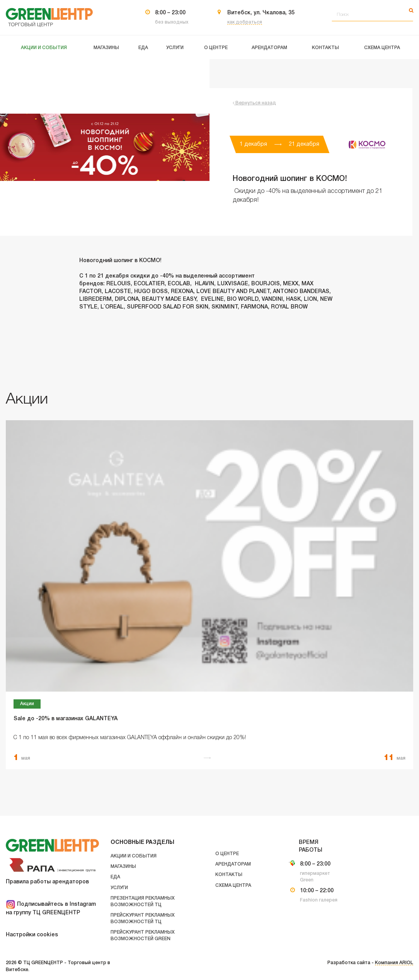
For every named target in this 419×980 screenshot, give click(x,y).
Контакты (229, 875)
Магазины (123, 867)
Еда (115, 877)
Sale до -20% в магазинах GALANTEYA (66, 719)
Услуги (119, 888)
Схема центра (233, 885)
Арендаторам (233, 864)
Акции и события (134, 856)
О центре (227, 854)
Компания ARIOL (394, 963)
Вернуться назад (254, 103)
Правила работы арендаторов (47, 882)
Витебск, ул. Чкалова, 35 (261, 13)
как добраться (245, 22)
